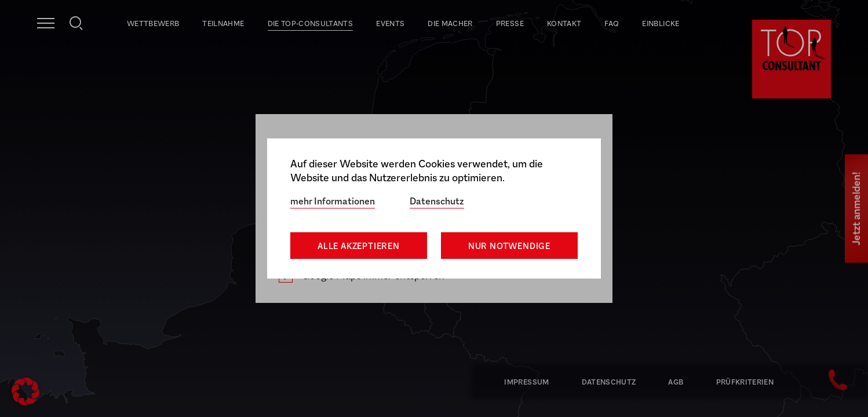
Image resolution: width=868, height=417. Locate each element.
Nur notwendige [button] (509, 246)
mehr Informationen (333, 201)
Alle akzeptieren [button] (359, 246)
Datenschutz (437, 201)
